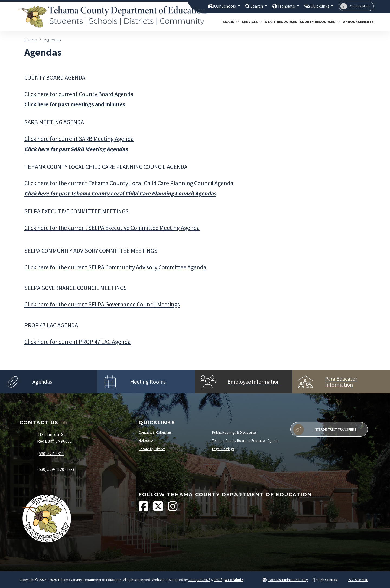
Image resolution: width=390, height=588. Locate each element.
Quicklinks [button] (319, 6)
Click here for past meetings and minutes (75, 104)
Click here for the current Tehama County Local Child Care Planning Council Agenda (129, 183)
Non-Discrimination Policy (285, 580)
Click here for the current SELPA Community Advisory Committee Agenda (115, 267)
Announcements (357, 22)
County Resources (318, 22)
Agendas (52, 40)
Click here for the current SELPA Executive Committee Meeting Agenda (112, 228)
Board (230, 22)
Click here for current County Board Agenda (79, 94)
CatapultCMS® (199, 580)
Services (251, 22)
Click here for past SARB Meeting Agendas (76, 149)
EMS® (218, 580)
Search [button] (251, 6)
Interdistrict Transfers (325, 430)
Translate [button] (283, 6)
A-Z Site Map (356, 580)
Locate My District (152, 449)
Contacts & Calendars (155, 432)
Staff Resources (279, 22)
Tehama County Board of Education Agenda (246, 441)
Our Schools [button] (217, 6)
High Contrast (328, 580)
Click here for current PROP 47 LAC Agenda (78, 342)
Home (31, 40)
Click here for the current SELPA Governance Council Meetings (102, 304)
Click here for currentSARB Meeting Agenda (79, 139)
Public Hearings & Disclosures (234, 432)
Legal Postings (223, 449)
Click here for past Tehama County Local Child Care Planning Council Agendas (120, 194)
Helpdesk (146, 441)
